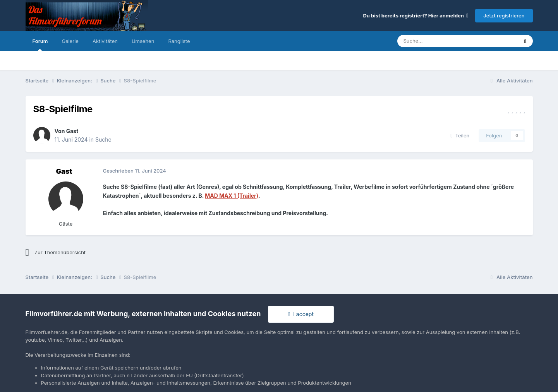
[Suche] (434, 41)
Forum (40, 45)
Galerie (70, 41)
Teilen (460, 135)
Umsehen (143, 41)
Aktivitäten (105, 41)
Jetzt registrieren (504, 15)
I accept (301, 314)
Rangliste (179, 41)
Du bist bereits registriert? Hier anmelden (415, 15)
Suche (103, 140)
